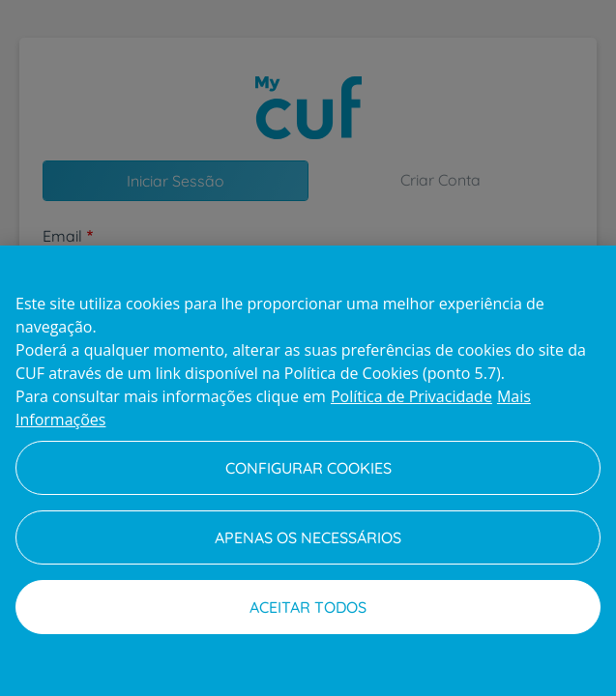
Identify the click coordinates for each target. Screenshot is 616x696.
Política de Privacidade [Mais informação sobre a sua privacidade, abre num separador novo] (411, 396)
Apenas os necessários (308, 537)
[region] (308, 471)
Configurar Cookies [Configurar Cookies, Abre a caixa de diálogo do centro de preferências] (308, 468)
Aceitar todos (308, 607)
